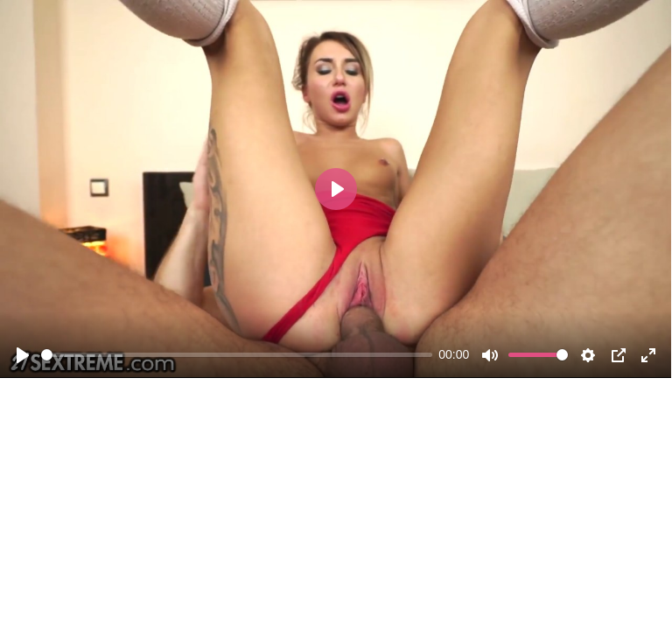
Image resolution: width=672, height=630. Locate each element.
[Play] (23, 355)
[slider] (237, 355)
